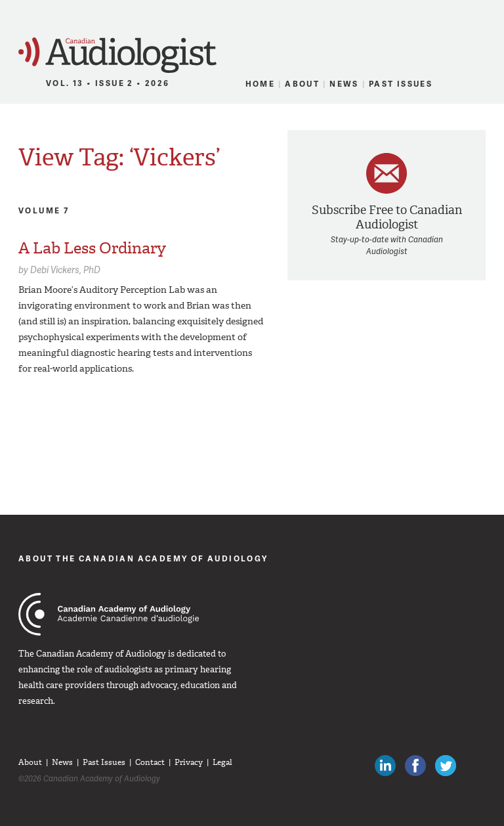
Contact (150, 762)
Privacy (189, 762)
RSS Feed (478, 84)
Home (261, 84)
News (344, 84)
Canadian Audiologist (117, 55)
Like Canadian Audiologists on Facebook (415, 766)
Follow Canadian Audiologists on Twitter (446, 766)
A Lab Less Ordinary (92, 248)
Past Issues (401, 84)
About (302, 84)
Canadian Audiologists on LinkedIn (385, 766)
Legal (222, 762)
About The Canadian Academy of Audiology (143, 558)
